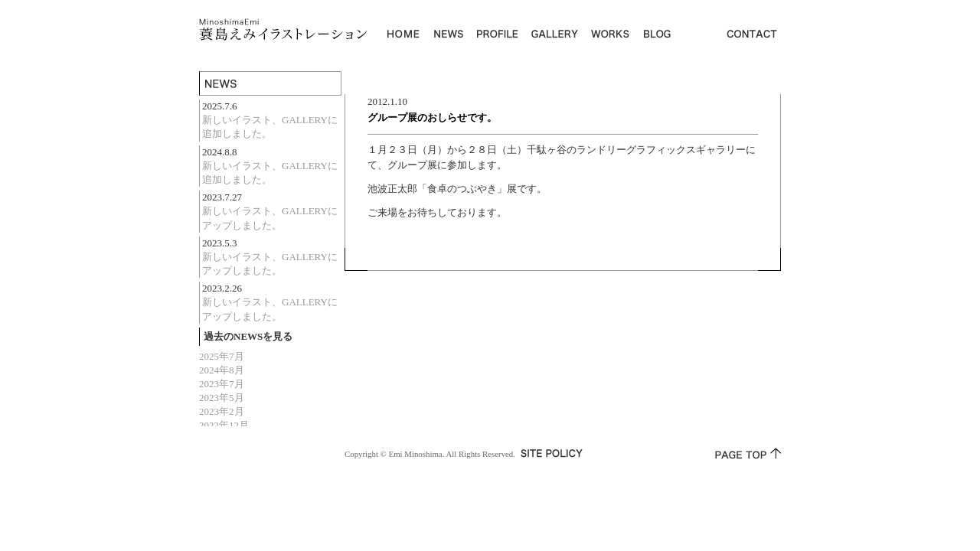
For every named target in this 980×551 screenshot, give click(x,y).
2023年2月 (222, 411)
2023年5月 (222, 398)
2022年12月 (224, 425)
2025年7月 (222, 356)
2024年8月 (222, 370)
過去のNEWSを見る (248, 336)
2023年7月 (222, 384)
